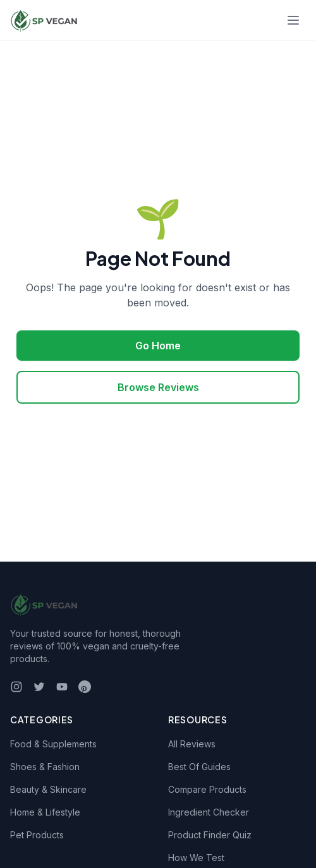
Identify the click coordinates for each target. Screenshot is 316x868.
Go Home (158, 346)
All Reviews (192, 744)
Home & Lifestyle (45, 812)
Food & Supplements (53, 744)
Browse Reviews (158, 387)
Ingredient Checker (209, 812)
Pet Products (37, 835)
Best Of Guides (199, 767)
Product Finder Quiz (210, 835)
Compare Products (207, 789)
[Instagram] (16, 687)
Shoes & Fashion (45, 767)
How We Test (196, 858)
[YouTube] (62, 687)
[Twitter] (39, 687)
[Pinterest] (85, 687)
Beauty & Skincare (48, 789)
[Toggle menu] (293, 20)
